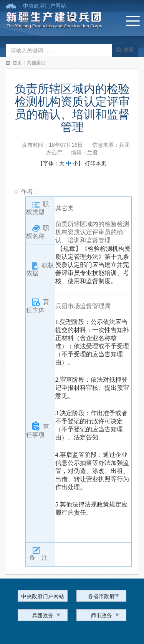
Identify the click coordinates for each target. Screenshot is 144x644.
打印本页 (96, 163)
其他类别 (36, 63)
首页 (17, 63)
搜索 (125, 50)
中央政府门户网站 (45, 6)
